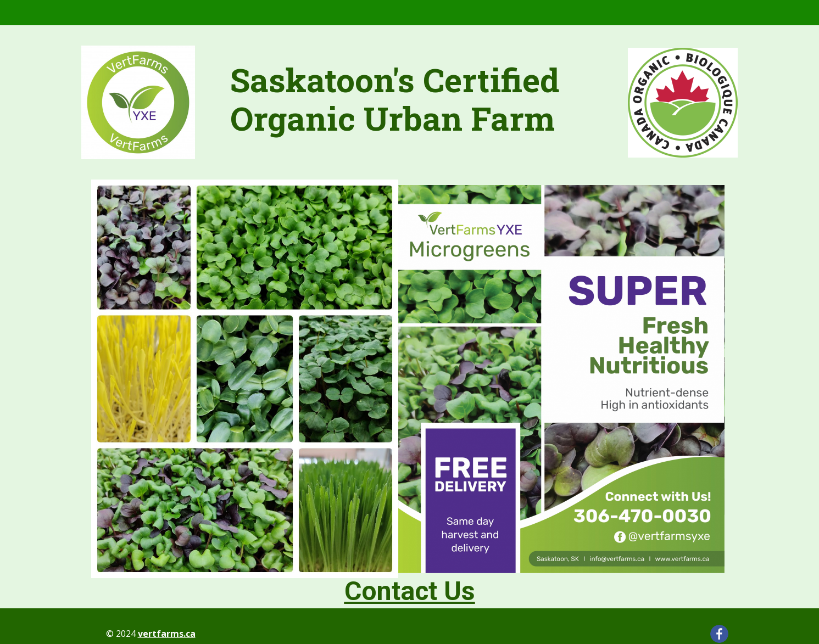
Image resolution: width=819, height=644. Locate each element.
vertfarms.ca (167, 634)
